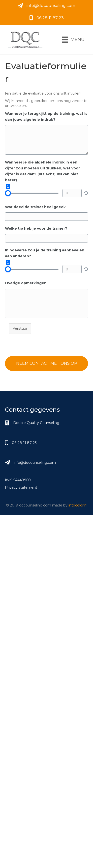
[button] (46, 363)
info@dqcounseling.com (51, 6)
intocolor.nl (78, 505)
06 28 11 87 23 (50, 18)
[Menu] (73, 40)
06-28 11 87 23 (24, 443)
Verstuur (20, 328)
